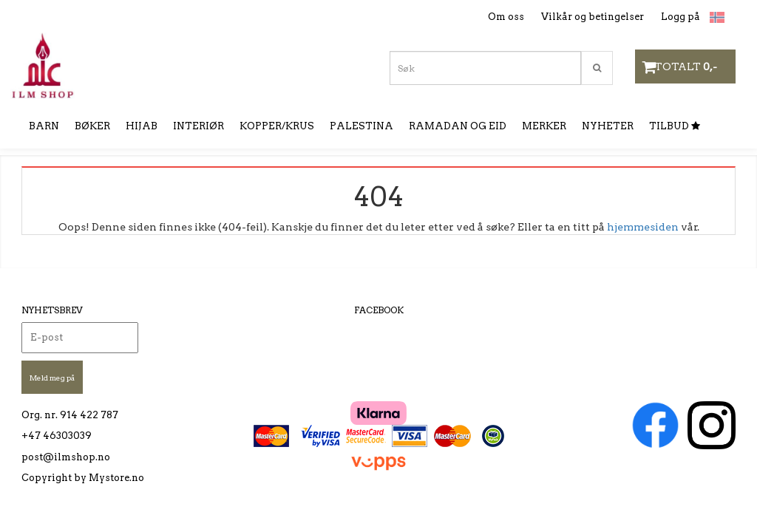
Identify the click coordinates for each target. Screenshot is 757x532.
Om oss (506, 17)
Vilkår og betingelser (593, 17)
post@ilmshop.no (66, 457)
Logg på (680, 17)
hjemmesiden (643, 227)
